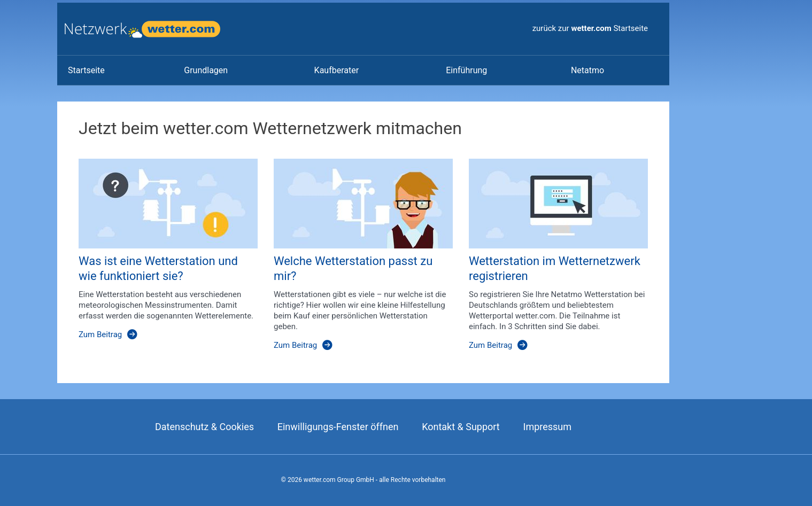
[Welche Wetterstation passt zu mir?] (355, 260)
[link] (86, 71)
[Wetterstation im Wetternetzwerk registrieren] (550, 260)
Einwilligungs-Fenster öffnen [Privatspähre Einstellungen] (338, 427)
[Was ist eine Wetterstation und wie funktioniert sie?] (160, 260)
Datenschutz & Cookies (204, 427)
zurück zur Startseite (590, 28)
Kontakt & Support (461, 427)
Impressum (547, 427)
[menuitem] (115, 70)
